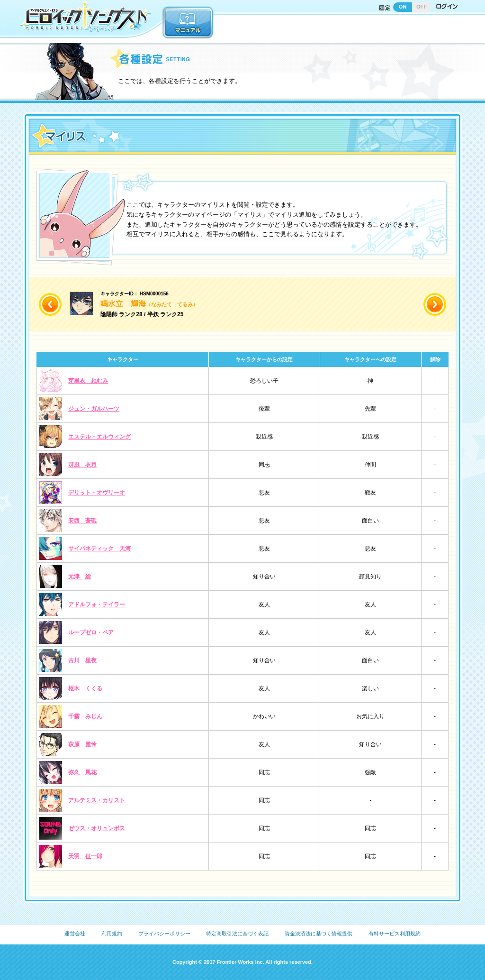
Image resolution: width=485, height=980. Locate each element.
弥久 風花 (82, 772)
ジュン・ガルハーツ (94, 409)
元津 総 (80, 577)
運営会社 (75, 934)
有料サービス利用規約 (395, 934)
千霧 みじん (85, 716)
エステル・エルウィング (99, 437)
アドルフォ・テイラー (97, 604)
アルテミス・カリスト (97, 800)
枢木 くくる (85, 688)
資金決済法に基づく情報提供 (319, 934)
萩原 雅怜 (82, 744)
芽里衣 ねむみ (88, 381)
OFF (422, 7)
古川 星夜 (82, 660)
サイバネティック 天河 (99, 549)
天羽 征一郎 (85, 856)
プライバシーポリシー (164, 934)
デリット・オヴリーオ (97, 493)
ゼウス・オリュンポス (97, 828)
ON (403, 7)
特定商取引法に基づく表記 (237, 934)
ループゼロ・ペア (91, 632)
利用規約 (112, 934)
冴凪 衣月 (82, 465)
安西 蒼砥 (82, 521)
